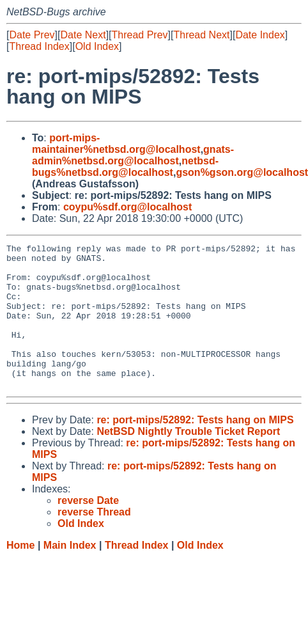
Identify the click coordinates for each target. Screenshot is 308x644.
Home (20, 574)
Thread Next (201, 35)
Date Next (83, 35)
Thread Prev (140, 35)
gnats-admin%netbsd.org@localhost (133, 155)
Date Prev (32, 35)
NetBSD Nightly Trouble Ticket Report (188, 460)
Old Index (97, 46)
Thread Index (39, 46)
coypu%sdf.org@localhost (127, 207)
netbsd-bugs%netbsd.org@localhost (125, 167)
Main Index (70, 574)
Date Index (260, 35)
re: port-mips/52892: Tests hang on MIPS (195, 449)
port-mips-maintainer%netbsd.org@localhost (116, 144)
